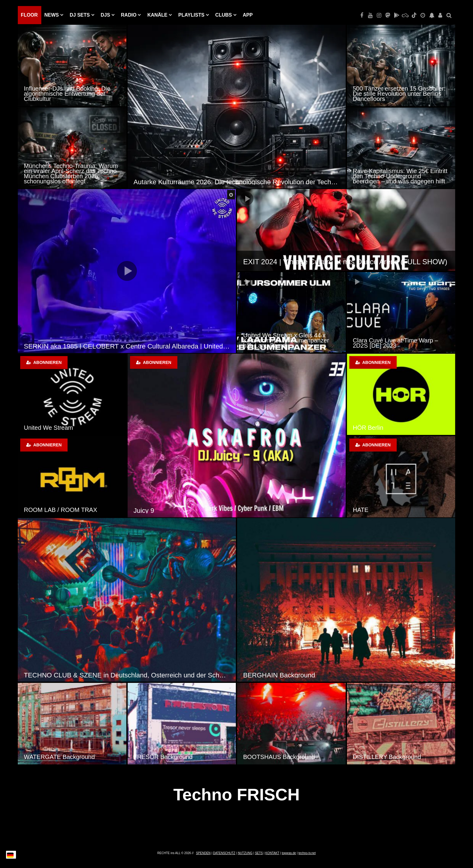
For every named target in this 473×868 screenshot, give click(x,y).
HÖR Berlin (368, 428)
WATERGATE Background (59, 757)
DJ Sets (80, 15)
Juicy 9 (144, 511)
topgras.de (289, 853)
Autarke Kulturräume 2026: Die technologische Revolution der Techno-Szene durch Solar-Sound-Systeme (237, 182)
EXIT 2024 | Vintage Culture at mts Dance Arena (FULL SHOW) (345, 262)
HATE (361, 510)
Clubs (224, 15)
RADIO (129, 15)
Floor (29, 15)
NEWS (52, 15)
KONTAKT (272, 853)
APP (248, 15)
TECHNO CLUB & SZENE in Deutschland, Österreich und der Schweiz (127, 675)
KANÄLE (157, 15)
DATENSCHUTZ (224, 853)
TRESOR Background (163, 757)
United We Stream (48, 428)
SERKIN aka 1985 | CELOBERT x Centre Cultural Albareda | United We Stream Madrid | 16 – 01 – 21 (127, 346)
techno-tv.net (307, 853)
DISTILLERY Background (387, 757)
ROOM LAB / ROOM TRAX (60, 510)
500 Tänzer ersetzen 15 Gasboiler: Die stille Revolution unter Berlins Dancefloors (399, 94)
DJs (105, 15)
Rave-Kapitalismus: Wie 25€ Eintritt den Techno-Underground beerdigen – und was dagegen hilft (400, 176)
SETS (259, 853)
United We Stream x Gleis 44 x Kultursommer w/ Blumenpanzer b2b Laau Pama (286, 340)
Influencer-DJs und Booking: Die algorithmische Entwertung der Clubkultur (67, 94)
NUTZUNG (245, 853)
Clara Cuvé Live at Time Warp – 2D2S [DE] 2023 (396, 343)
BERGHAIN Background (279, 675)
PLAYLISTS (191, 15)
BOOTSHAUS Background (279, 757)
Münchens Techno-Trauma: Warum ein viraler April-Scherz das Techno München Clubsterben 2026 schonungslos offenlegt (71, 174)
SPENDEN (203, 853)
